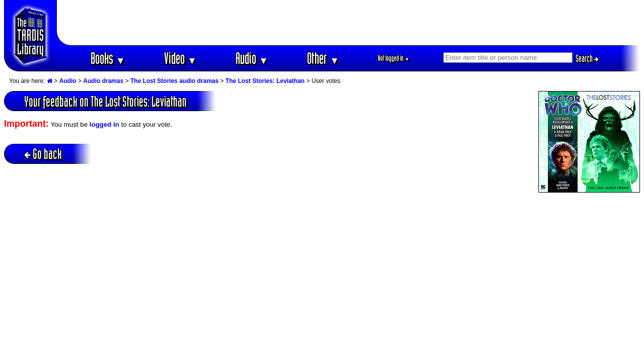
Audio (252, 58)
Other (323, 58)
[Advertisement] (349, 23)
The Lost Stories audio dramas (174, 81)
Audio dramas (103, 81)
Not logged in (394, 58)
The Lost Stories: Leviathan (265, 81)
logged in (104, 124)
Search (587, 58)
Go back (43, 154)
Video (180, 58)
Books (108, 58)
